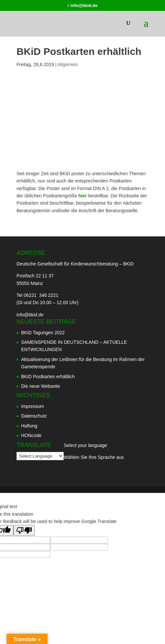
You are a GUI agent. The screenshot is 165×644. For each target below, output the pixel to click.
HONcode (31, 435)
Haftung (29, 426)
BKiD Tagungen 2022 (43, 333)
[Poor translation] (24, 530)
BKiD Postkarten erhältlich (48, 377)
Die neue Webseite (41, 386)
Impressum (33, 406)
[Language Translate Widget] (40, 456)
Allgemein (67, 64)
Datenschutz (34, 416)
